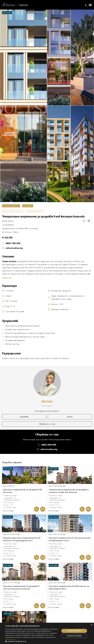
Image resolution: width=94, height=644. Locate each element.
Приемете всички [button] (74, 631)
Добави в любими (84, 221)
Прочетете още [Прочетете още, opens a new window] (10, 639)
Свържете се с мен (47, 424)
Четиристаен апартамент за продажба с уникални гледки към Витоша (69, 491)
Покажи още (7, 278)
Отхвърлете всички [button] (74, 636)
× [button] (92, 625)
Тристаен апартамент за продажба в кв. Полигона (23, 491)
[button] (32, 641)
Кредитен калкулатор (35, 211)
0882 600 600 (49, 445)
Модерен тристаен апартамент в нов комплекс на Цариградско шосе (22, 539)
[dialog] (47, 633)
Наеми (70, 417)
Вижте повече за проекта (13, 211)
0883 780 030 (13, 243)
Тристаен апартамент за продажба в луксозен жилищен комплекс (21, 587)
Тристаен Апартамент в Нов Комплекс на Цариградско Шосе (69, 587)
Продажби (24, 417)
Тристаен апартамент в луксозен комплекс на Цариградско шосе (70, 539)
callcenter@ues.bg (14, 248)
